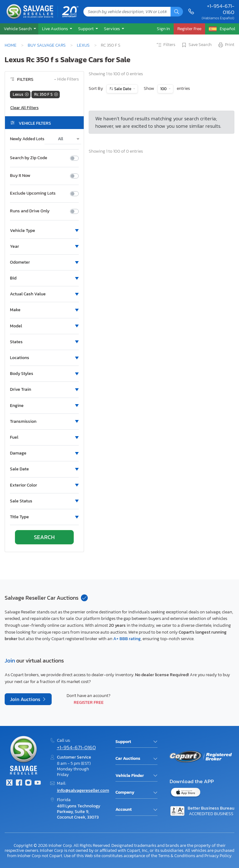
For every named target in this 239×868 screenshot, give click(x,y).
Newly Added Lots (27, 139)
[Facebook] (19, 783)
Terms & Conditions (177, 856)
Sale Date (123, 89)
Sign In (163, 29)
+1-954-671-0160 (221, 9)
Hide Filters (66, 79)
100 (164, 89)
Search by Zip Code (29, 158)
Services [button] (112, 29)
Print (226, 45)
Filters (166, 45)
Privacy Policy (218, 856)
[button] (19, 29)
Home (11, 45)
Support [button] (86, 29)
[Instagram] (28, 783)
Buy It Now (20, 176)
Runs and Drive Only (30, 211)
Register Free (89, 702)
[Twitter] (9, 783)
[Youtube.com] (38, 783)
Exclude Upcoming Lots (33, 193)
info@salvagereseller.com (83, 790)
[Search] (177, 12)
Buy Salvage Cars (47, 45)
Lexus (83, 45)
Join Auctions (26, 699)
